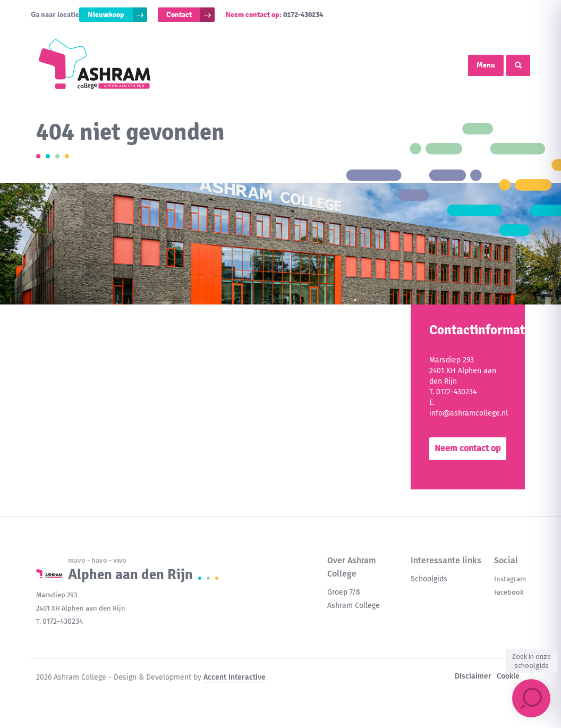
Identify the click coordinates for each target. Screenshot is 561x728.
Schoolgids (429, 579)
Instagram (510, 579)
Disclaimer (473, 676)
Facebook (509, 592)
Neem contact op (468, 448)
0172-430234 (303, 15)
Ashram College (354, 606)
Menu (486, 65)
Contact (179, 15)
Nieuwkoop (106, 15)
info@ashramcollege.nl (469, 413)
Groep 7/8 (344, 592)
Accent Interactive (235, 677)
